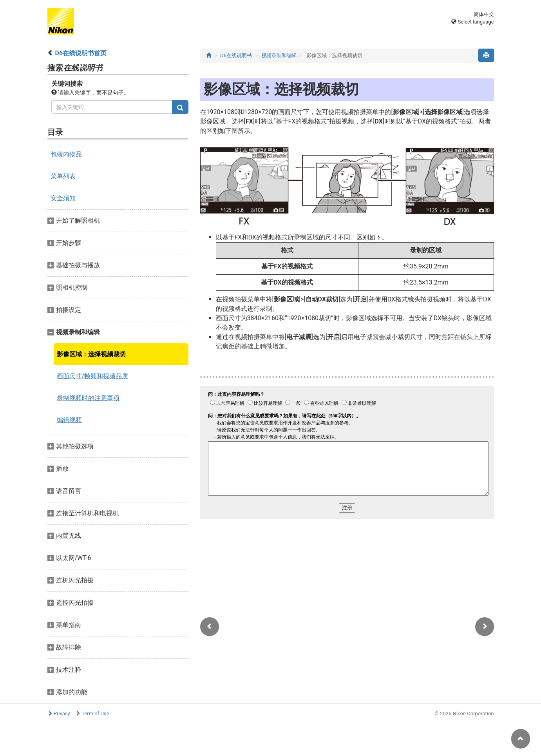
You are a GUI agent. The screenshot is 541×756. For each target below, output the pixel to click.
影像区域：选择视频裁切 (91, 354)
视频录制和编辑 (279, 55)
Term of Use (95, 713)
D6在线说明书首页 (81, 53)
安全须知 (63, 198)
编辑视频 (69, 420)
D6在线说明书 (236, 55)
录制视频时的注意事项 (88, 398)
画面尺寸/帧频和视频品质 (93, 376)
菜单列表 (63, 176)
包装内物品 (66, 154)
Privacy (62, 713)
